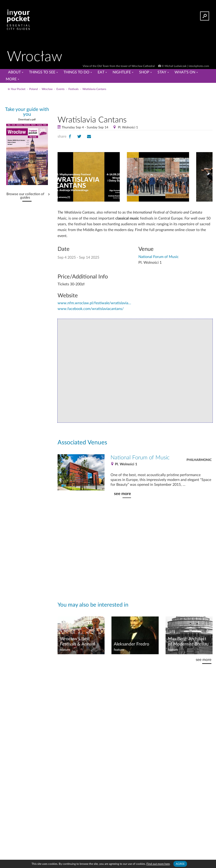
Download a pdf (27, 120)
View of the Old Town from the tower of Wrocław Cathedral (119, 66)
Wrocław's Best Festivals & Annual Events (77, 642)
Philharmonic (199, 460)
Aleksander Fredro (131, 644)
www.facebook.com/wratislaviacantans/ (91, 309)
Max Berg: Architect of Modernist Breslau (188, 642)
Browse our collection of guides (25, 196)
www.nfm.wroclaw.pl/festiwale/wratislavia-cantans (95, 303)
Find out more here (158, 864)
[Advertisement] (135, 102)
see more (123, 494)
